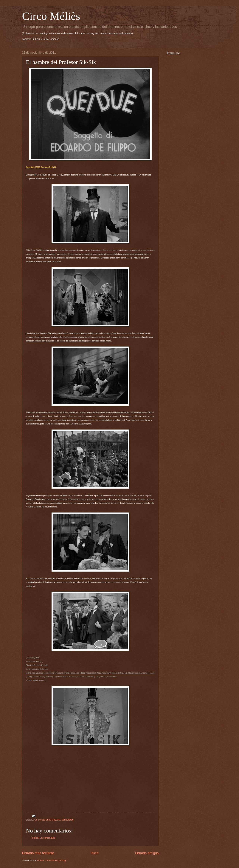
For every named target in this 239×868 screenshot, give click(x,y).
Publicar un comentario (43, 838)
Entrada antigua (147, 853)
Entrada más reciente (38, 853)
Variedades (67, 820)
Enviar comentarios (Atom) (52, 860)
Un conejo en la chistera (47, 820)
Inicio (94, 853)
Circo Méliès (51, 16)
